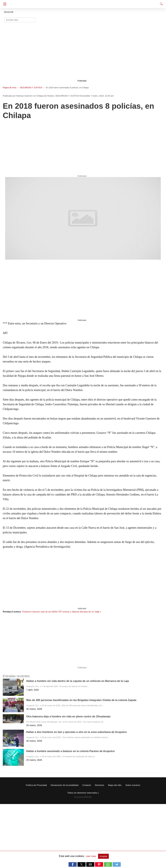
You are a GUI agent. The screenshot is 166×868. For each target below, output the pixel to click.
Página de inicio (10, 88)
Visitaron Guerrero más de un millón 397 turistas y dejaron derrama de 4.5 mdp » (62, 612)
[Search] (161, 4)
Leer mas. (92, 856)
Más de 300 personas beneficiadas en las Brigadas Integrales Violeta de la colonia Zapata (81, 700)
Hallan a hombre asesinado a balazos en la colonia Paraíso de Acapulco (71, 751)
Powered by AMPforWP (83, 797)
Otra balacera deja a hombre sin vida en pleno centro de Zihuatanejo (68, 716)
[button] (83, 218)
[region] (82, 53)
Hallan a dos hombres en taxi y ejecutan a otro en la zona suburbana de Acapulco (77, 732)
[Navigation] (4, 4)
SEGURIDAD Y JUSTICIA (31, 88)
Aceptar (103, 856)
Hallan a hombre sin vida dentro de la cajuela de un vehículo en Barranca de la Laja (78, 681)
